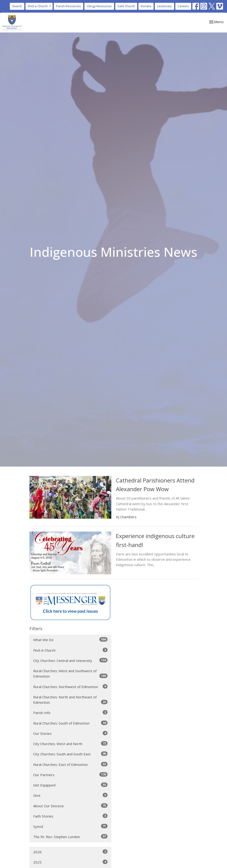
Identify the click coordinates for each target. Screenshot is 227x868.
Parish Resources (68, 6)
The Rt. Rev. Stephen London (70, 837)
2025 (70, 862)
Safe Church (126, 6)
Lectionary (164, 6)
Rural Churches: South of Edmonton (70, 723)
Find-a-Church (40, 6)
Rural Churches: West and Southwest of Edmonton (70, 673)
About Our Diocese (70, 806)
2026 (70, 852)
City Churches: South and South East (70, 754)
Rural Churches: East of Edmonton (70, 764)
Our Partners (70, 775)
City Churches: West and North (70, 744)
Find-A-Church (70, 650)
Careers (183, 6)
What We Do (70, 640)
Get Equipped (70, 785)
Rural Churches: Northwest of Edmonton (70, 687)
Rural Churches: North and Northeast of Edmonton (70, 700)
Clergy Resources (99, 6)
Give (70, 795)
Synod (70, 826)
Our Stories (70, 733)
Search (17, 6)
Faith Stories (70, 816)
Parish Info (70, 713)
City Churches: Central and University (70, 660)
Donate (146, 6)
